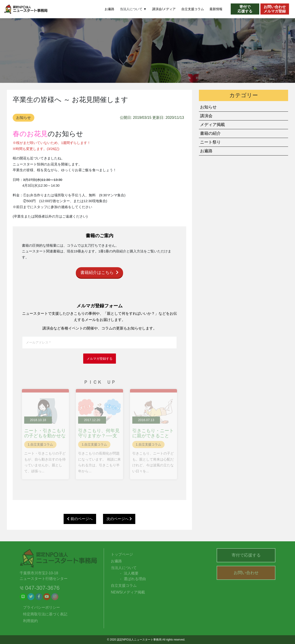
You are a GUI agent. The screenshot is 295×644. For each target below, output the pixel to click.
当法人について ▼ (133, 9)
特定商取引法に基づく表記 (45, 614)
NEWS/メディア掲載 (128, 592)
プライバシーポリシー (41, 607)
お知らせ (24, 118)
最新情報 (216, 9)
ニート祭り (210, 142)
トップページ (122, 554)
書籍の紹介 (210, 133)
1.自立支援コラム (40, 444)
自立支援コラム (193, 9)
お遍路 (109, 9)
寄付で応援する (246, 555)
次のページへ (119, 519)
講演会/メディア (164, 9)
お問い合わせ (246, 573)
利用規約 (30, 621)
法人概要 (131, 573)
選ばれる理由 (135, 579)
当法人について (124, 568)
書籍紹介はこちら (99, 273)
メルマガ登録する (100, 359)
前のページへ (80, 519)
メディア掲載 (212, 125)
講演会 (206, 116)
